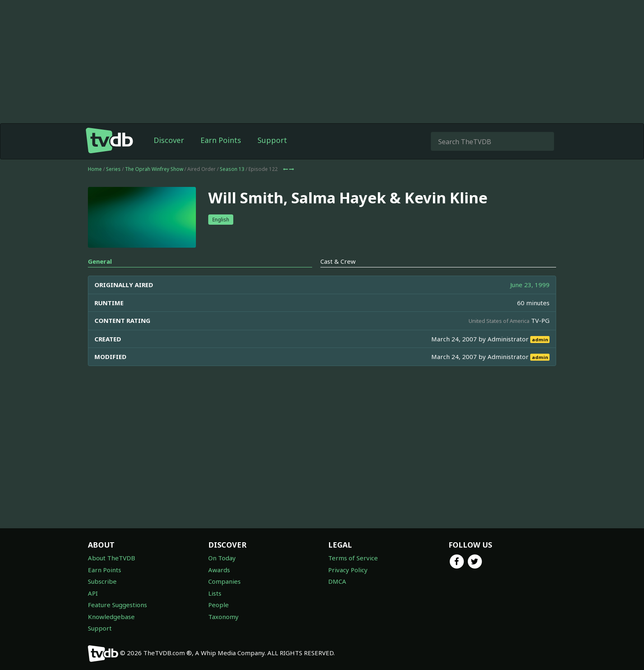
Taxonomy (223, 617)
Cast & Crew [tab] (338, 261)
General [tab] (100, 261)
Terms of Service (353, 558)
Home (95, 169)
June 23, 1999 (530, 285)
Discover (169, 140)
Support (272, 140)
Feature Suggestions (117, 605)
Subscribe (102, 581)
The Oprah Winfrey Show (154, 169)
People (218, 605)
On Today (222, 558)
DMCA (337, 581)
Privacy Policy (348, 570)
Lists (215, 593)
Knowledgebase (111, 617)
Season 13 (232, 169)
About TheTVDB (112, 558)
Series (113, 169)
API (93, 593)
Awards (219, 570)
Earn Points (221, 140)
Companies (224, 581)
